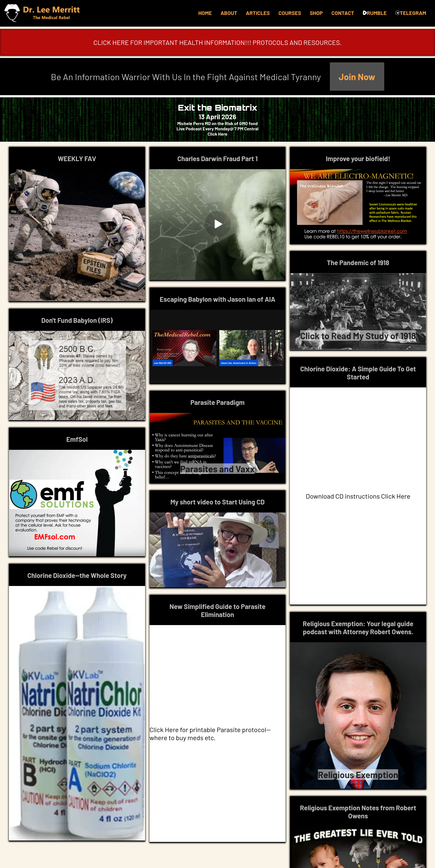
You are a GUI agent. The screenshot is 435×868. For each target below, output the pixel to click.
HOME (205, 13)
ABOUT (229, 13)
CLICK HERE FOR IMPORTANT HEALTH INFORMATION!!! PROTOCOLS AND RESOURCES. (218, 42)
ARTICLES (258, 13)
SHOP (316, 13)
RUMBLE (375, 13)
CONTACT (343, 13)
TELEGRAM (411, 13)
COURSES (290, 13)
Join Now (357, 77)
